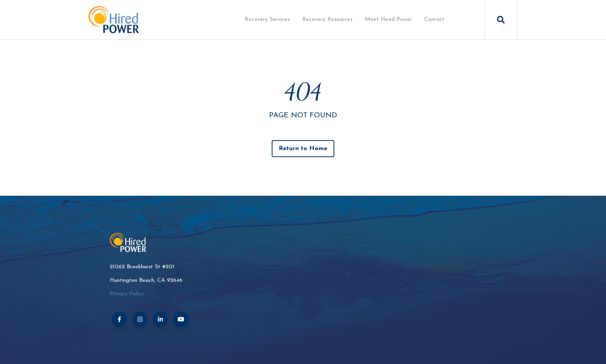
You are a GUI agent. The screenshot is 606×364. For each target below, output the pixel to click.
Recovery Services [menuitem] (267, 19)
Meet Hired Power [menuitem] (388, 19)
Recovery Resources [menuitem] (327, 19)
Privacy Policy (127, 294)
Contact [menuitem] (434, 19)
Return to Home (303, 149)
